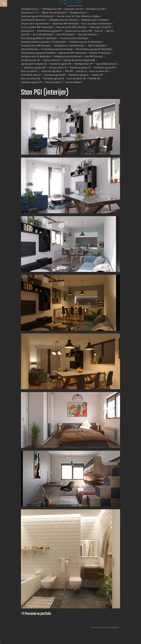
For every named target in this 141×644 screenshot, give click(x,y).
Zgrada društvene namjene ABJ (79, 60)
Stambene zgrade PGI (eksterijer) (37, 16)
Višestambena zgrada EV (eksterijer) (94, 49)
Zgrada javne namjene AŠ (34, 64)
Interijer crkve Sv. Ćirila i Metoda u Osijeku (78, 16)
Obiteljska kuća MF (96, 9)
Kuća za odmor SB (76, 78)
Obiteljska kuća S (78, 13)
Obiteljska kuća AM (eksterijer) (69, 46)
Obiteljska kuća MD (52, 9)
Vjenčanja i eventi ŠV (101, 27)
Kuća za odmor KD (99, 71)
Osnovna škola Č (54, 82)
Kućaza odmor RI (58, 68)
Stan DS (99, 31)
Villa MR (69, 71)
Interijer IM (97, 75)
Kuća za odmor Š (30, 71)
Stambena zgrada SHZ (35, 68)
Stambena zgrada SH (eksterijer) (85, 42)
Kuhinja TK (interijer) (100, 53)
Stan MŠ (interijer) (66, 35)
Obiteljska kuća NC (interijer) (63, 20)
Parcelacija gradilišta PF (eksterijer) (39, 38)
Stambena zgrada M (52, 71)
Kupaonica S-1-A (30, 13)
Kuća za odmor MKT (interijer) (72, 27)
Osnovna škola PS (52, 60)
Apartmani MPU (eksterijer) (73, 53)
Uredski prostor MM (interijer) (36, 46)
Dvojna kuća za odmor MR (78, 31)
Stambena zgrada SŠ (80, 68)
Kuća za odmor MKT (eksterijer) (37, 27)
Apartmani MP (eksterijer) (66, 24)
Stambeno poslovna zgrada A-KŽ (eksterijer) (44, 42)
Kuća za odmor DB (30, 78)
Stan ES (110, 31)
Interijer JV (81, 71)
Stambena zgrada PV (32, 82)
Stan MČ (25, 35)
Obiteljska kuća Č (30, 9)
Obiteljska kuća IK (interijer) (68, 57)
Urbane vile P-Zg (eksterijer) (35, 24)
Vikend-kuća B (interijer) (54, 13)
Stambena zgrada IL (79, 75)
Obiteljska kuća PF (84, 64)
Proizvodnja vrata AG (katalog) (57, 49)
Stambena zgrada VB (61, 64)
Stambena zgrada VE (53, 78)
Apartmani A (27, 31)
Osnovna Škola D (74, 82)
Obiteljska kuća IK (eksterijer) (36, 57)
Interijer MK (94, 78)
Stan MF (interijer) (94, 57)
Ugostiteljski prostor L (107, 64)
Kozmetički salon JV (31, 75)
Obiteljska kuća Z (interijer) (95, 20)
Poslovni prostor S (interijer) (74, 38)
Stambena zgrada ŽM (104, 68)
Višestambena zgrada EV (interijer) (38, 53)
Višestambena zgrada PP (50, 31)
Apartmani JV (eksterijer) (33, 20)
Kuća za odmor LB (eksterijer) (97, 24)
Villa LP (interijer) (30, 49)
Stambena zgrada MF (55, 75)
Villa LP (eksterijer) (97, 46)
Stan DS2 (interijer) (87, 35)
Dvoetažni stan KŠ (74, 9)
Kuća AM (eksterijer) (43, 35)
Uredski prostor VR (30, 60)
